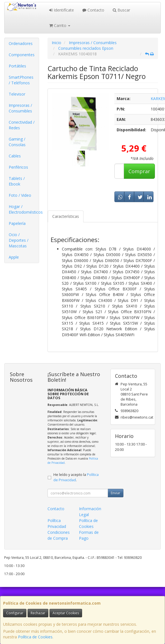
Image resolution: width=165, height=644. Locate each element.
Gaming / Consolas (17, 142)
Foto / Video (20, 195)
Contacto (93, 10)
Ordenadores (21, 43)
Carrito (60, 25)
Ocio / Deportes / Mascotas (19, 240)
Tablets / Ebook (17, 181)
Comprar (139, 171)
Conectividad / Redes (22, 125)
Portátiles (17, 66)
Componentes (22, 55)
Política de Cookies (35, 637)
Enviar (116, 493)
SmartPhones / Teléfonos (21, 80)
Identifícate (62, 10)
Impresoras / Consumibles (20, 108)
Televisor (17, 94)
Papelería (17, 223)
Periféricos (18, 167)
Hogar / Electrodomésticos (24, 209)
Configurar (15, 613)
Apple (14, 257)
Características (66, 216)
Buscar (121, 10)
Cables (15, 156)
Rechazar (38, 613)
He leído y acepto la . (76, 477)
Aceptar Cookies (66, 613)
